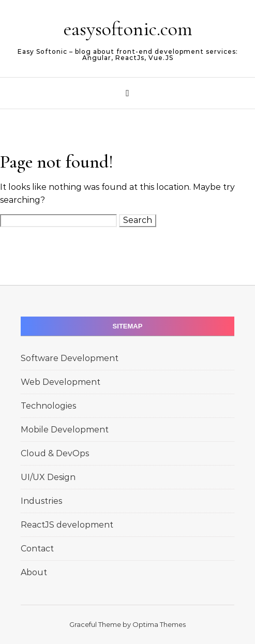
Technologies (48, 406)
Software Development (70, 358)
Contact (37, 549)
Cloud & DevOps (55, 453)
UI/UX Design (48, 477)
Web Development (61, 382)
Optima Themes (159, 624)
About (34, 572)
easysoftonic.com (128, 29)
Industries (41, 501)
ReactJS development (67, 525)
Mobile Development (65, 430)
